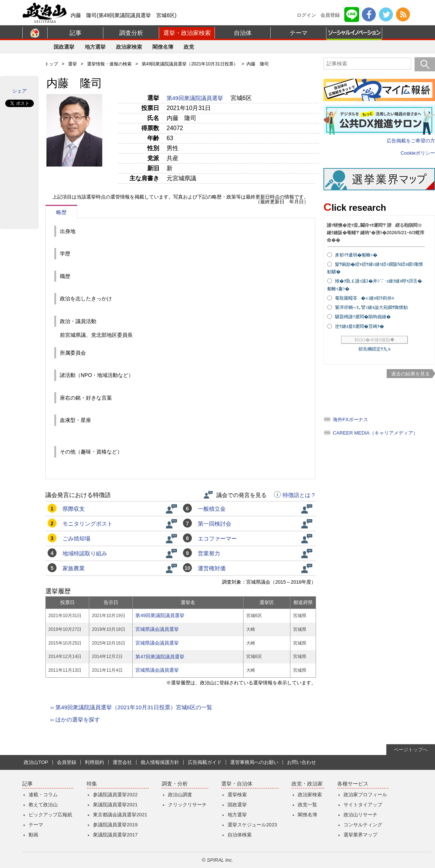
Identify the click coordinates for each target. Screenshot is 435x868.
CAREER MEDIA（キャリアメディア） (375, 433)
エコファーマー (217, 538)
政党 (189, 47)
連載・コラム (43, 795)
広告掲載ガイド (205, 762)
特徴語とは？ (295, 495)
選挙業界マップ (360, 835)
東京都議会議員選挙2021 (120, 815)
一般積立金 (212, 509)
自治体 (243, 33)
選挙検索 (237, 795)
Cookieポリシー (418, 153)
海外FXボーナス (350, 420)
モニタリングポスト (88, 524)
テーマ (299, 33)
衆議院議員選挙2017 (115, 835)
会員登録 (330, 15)
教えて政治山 (43, 805)
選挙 (72, 64)
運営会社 (122, 762)
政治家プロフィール (365, 795)
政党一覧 (307, 805)
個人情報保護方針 (160, 762)
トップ (51, 64)
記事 (75, 33)
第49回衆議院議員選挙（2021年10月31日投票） (190, 64)
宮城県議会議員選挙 (157, 629)
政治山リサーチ (360, 815)
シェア (20, 91)
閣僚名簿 (163, 47)
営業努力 (209, 553)
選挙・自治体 (237, 784)
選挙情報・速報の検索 (109, 64)
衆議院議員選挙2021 (115, 805)
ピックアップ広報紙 (50, 815)
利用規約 (94, 762)
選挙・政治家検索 (187, 33)
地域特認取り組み (85, 553)
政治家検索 (129, 47)
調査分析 (131, 33)
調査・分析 (175, 784)
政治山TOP (36, 762)
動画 (33, 835)
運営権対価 (212, 568)
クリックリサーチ (187, 805)
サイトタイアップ (363, 805)
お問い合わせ (302, 762)
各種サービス (353, 784)
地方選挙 (95, 47)
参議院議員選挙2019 (115, 825)
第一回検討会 (215, 524)
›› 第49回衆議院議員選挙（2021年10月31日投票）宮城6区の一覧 (131, 707)
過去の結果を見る (410, 374)
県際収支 (74, 509)
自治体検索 (240, 835)
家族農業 (74, 568)
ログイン (306, 15)
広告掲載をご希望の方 (411, 141)
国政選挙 (64, 47)
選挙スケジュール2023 (252, 825)
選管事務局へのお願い (254, 762)
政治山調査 (180, 795)
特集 (92, 784)
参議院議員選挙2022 (115, 795)
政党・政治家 (307, 784)
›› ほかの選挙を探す (75, 719)
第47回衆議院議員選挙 (160, 657)
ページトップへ (411, 750)
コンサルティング (363, 825)
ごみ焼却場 (76, 538)
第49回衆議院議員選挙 (196, 98)
